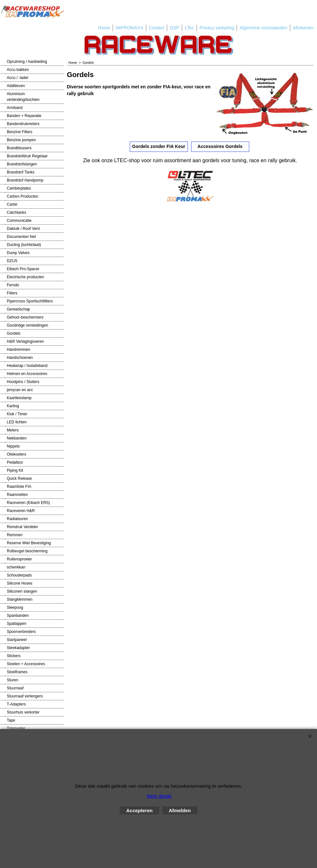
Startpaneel (17, 640)
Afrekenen (303, 28)
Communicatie (19, 221)
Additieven (16, 86)
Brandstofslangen (22, 164)
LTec (189, 28)
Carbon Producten (22, 196)
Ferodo (13, 285)
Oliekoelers (16, 454)
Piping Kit (15, 470)
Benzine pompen (21, 140)
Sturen (12, 680)
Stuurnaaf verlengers (25, 696)
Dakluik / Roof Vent (23, 229)
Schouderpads (19, 575)
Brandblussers (19, 148)
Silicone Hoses (20, 583)
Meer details (159, 796)
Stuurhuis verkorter (23, 712)
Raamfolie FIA (19, 487)
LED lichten (17, 422)
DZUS (12, 261)
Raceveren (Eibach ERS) (28, 503)
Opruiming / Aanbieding (27, 62)
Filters (12, 293)
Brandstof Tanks (21, 172)
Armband (15, 108)
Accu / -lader (18, 78)
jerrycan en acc (20, 390)
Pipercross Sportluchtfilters (30, 301)
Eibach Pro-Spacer (23, 269)
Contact (157, 28)
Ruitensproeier (19, 559)
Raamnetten (17, 495)
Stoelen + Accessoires (26, 664)
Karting (13, 406)
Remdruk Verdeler (22, 527)
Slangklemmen (20, 599)
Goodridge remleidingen (27, 325)
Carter (12, 204)
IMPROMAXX (129, 28)
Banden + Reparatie (24, 116)
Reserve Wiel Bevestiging (29, 543)
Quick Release (19, 478)
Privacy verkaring (217, 28)
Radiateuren (17, 519)
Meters (13, 430)
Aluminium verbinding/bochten (23, 97)
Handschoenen (20, 358)
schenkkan (16, 567)
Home (104, 28)
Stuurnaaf (15, 688)
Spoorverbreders (21, 632)
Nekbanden (17, 438)
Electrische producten (25, 277)
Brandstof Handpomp (25, 180)
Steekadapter (18, 648)
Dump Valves (18, 253)
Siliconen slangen (22, 591)
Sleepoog (15, 607)
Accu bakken (18, 70)
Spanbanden (18, 616)
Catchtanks (16, 212)
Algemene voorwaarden (263, 28)
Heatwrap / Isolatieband (27, 366)
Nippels (13, 446)
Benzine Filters (20, 132)
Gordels (14, 333)
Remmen (15, 535)
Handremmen (19, 350)
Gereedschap (18, 309)
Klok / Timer (17, 414)
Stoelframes (17, 672)
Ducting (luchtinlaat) (24, 245)
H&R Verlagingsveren (25, 341)
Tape (11, 720)
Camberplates (19, 188)
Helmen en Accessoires (27, 374)
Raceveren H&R (21, 511)
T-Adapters (16, 704)
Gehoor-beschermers (25, 317)
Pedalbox (15, 462)
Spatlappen (17, 624)
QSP (175, 28)
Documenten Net (21, 237)
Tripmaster (16, 728)
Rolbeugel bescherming (27, 551)
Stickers (14, 656)
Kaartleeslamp (19, 398)
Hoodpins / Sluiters (23, 382)
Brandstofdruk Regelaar (27, 156)
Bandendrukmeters (23, 124)
